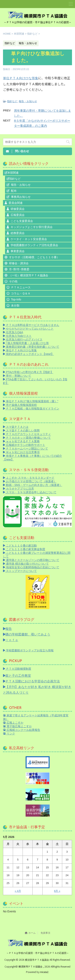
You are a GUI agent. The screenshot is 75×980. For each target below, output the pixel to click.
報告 (7, 629)
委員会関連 (16, 203)
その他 (13, 281)
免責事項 (45, 933)
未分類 (15, 305)
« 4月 (18, 891)
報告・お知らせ (28, 101)
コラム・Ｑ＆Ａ (21, 293)
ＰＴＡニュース (21, 287)
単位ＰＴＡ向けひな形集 (21, 78)
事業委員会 (18, 251)
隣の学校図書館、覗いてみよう (27, 634)
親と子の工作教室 (17, 676)
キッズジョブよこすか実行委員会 (32, 227)
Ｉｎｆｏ (11, 640)
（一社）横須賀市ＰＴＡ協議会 (29, 275)
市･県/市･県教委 (19, 269)
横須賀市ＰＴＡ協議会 (37, 960)
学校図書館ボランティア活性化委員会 (34, 245)
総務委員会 (18, 233)
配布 (14, 191)
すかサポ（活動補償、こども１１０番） (34, 257)
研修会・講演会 (19, 263)
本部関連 (13, 173)
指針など (12, 101)
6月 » (57, 891)
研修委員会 (18, 209)
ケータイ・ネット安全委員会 (29, 239)
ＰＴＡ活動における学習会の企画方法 (31, 681)
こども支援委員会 (22, 221)
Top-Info (16, 299)
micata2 (44, 972)
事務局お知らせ (21, 197)
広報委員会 (18, 215)
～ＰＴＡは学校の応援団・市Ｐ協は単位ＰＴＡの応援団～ (38, 953)
